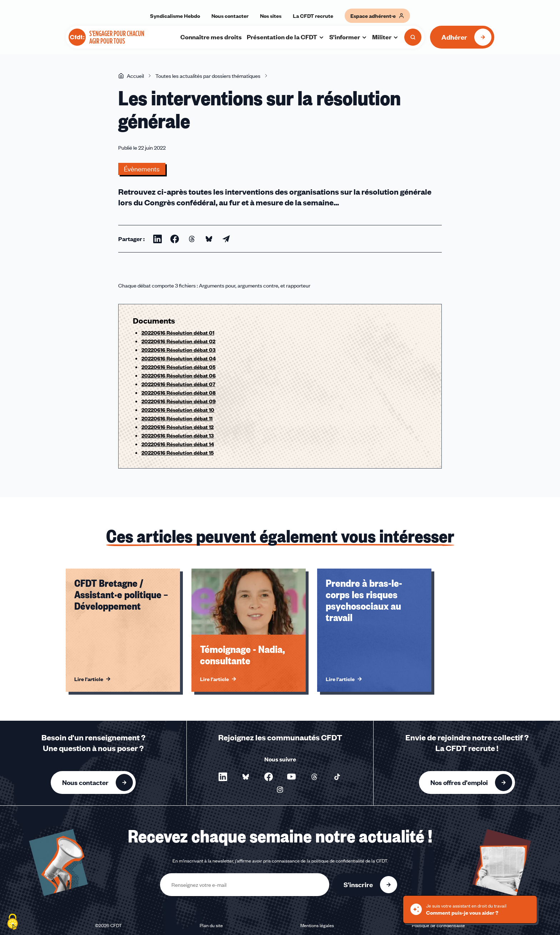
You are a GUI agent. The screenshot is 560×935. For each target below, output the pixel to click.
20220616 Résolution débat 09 (179, 401)
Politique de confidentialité (438, 925)
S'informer (348, 37)
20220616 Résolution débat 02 (178, 341)
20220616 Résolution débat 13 (178, 435)
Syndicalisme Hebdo (175, 16)
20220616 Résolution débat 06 (179, 375)
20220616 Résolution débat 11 (177, 418)
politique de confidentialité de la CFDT (349, 861)
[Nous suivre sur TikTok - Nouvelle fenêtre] (337, 777)
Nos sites (271, 16)
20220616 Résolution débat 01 (178, 332)
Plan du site (211, 925)
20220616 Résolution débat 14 (178, 444)
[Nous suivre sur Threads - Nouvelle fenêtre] (314, 777)
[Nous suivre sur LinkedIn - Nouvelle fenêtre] (223, 777)
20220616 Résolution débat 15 (177, 452)
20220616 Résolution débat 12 (177, 427)
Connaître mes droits (211, 37)
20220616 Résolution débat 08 (179, 392)
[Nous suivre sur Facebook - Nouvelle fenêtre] (269, 777)
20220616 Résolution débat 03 (179, 350)
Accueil (131, 76)
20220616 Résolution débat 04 (179, 358)
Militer (385, 37)
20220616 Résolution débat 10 (178, 410)
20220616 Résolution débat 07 (178, 384)
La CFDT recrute (313, 16)
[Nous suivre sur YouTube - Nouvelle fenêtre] (291, 777)
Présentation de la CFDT (286, 37)
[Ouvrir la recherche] (413, 37)
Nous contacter (230, 16)
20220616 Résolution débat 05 (178, 367)
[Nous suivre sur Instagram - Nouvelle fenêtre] (280, 790)
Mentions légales (317, 925)
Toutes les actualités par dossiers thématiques (208, 76)
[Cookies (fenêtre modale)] (12, 922)
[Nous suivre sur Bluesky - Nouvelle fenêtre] (246, 777)
